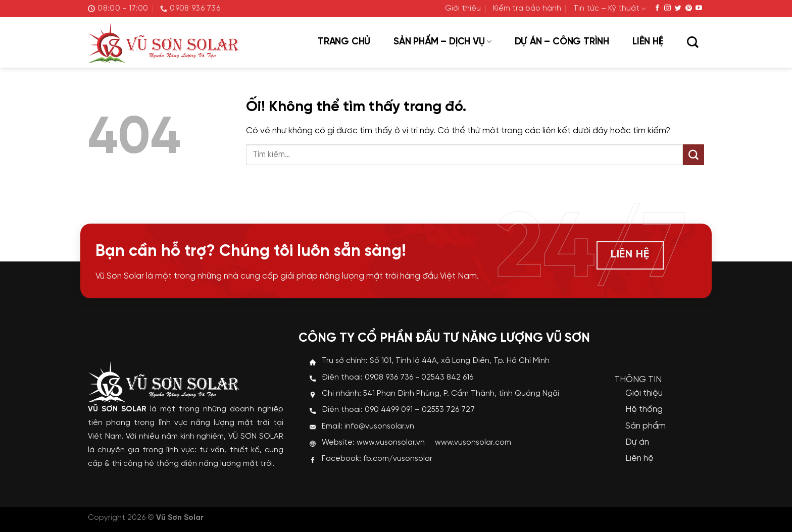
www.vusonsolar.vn (391, 443)
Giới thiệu (463, 9)
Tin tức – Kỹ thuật (610, 9)
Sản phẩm (646, 426)
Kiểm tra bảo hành (527, 9)
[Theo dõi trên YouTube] (699, 8)
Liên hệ (648, 42)
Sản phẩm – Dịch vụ (442, 42)
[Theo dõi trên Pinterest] (689, 8)
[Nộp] (694, 155)
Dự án (637, 442)
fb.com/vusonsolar (398, 459)
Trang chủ (344, 42)
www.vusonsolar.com (473, 443)
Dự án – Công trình (562, 42)
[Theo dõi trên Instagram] (667, 8)
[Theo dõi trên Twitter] (678, 8)
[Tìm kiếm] (692, 43)
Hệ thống (644, 409)
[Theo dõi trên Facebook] (657, 8)
